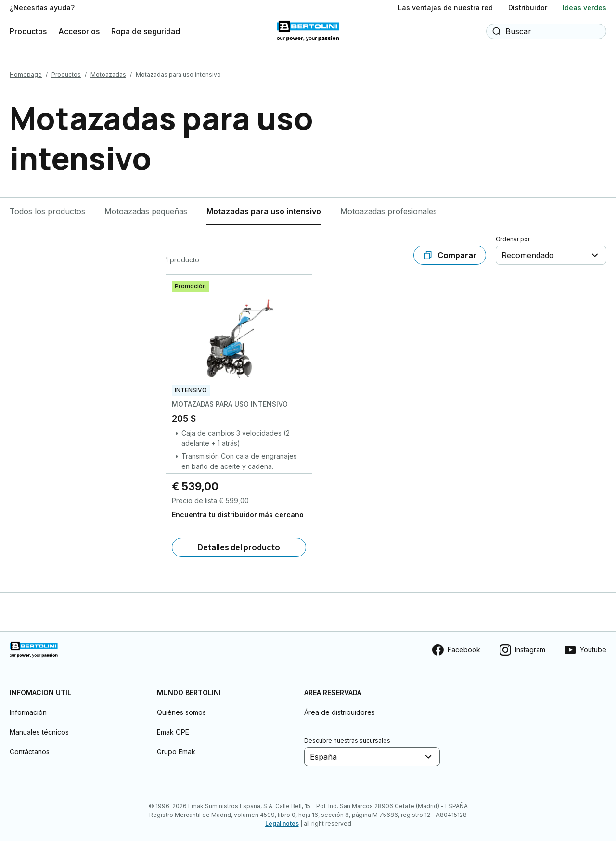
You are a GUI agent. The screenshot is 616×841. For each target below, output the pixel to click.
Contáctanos (30, 749)
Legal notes (282, 821)
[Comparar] (450, 252)
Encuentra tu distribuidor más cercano (238, 511)
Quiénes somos (181, 709)
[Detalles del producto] (239, 544)
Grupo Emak (176, 749)
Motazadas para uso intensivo (264, 208)
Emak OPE (173, 729)
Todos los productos (47, 208)
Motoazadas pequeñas (146, 208)
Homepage (26, 71)
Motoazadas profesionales (389, 208)
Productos (66, 71)
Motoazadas (108, 71)
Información (28, 709)
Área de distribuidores (340, 709)
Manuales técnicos (39, 729)
